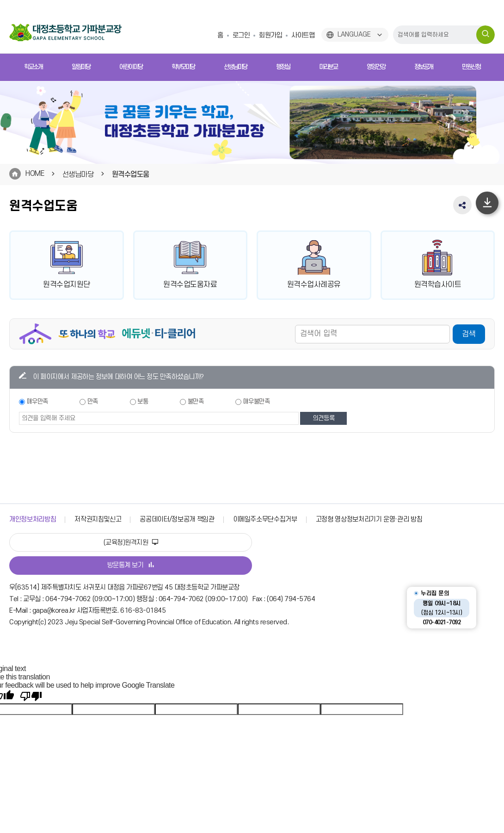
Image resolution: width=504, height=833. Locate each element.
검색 (469, 335)
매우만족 (37, 402)
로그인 (241, 35)
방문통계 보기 (131, 565)
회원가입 (270, 35)
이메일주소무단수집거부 (265, 519)
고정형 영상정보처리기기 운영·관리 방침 (369, 519)
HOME (35, 174)
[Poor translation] (31, 696)
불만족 (196, 402)
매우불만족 (257, 402)
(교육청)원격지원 (131, 543)
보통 (143, 402)
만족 (93, 402)
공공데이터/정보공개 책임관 (177, 519)
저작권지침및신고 (98, 519)
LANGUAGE (354, 34)
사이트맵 (303, 35)
